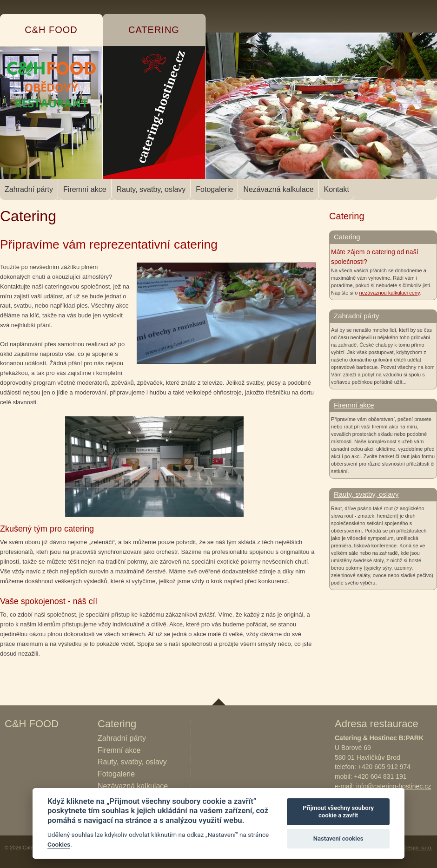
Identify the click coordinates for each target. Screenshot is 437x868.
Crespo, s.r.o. (417, 848)
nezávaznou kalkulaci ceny (390, 293)
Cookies (59, 844)
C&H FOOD (32, 724)
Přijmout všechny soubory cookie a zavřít (338, 812)
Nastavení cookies (338, 838)
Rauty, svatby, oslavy (151, 189)
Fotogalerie (214, 189)
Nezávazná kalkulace (278, 189)
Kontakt (337, 189)
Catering (347, 237)
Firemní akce (85, 189)
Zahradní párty (29, 189)
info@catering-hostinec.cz (394, 786)
